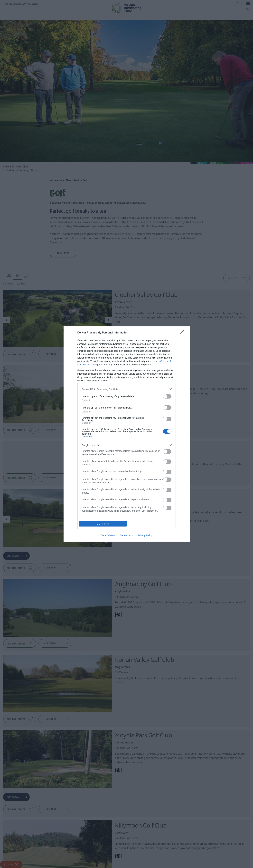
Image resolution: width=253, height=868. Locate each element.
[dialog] (127, 434)
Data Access (126, 535)
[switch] (167, 396)
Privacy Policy (145, 535)
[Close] (183, 333)
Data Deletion (108, 535)
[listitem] (127, 389)
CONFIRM (103, 524)
